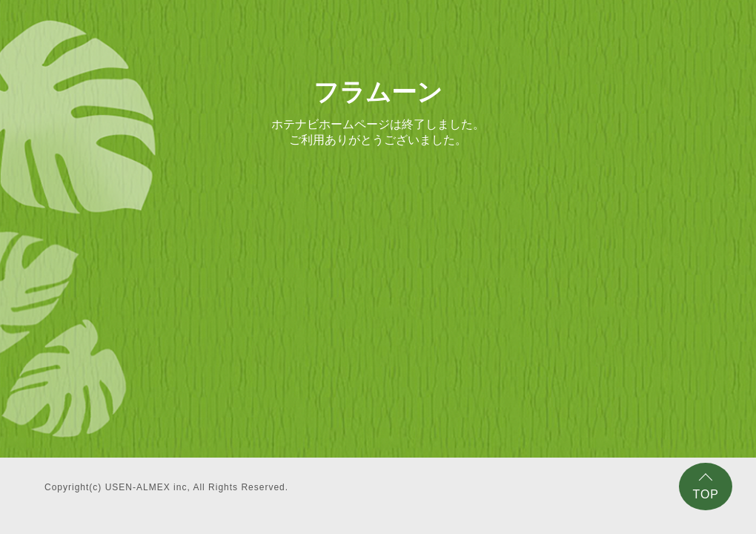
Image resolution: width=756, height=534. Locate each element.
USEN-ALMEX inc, (148, 487)
